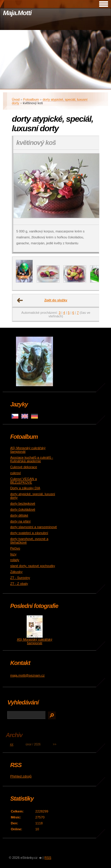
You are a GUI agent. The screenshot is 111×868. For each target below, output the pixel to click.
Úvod (16, 99)
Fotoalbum (31, 99)
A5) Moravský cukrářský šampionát (34, 641)
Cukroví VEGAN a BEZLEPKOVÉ (23, 481)
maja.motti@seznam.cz (27, 675)
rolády (15, 560)
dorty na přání (20, 521)
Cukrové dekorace (24, 467)
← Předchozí (20, 300)
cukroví (15, 473)
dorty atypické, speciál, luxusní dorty (50, 101)
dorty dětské (19, 515)
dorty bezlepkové (23, 503)
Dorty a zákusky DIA (25, 488)
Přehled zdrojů (21, 776)
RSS (48, 858)
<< (12, 744)
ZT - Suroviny (20, 578)
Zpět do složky (56, 300)
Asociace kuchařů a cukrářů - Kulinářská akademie (32, 459)
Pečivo (15, 548)
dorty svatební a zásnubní (29, 533)
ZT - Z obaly (19, 584)
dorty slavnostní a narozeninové (33, 527)
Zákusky (16, 572)
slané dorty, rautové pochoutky (33, 566)
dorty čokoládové (23, 509)
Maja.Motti (17, 13)
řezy (13, 554)
